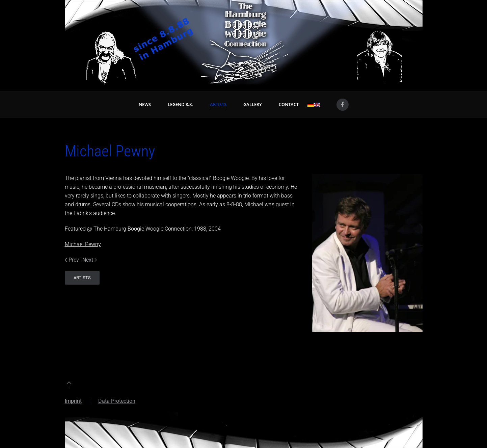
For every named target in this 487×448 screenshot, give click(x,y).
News (145, 104)
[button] (69, 385)
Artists (218, 104)
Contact (289, 104)
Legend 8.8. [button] (180, 104)
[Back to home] (244, 42)
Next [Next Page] (90, 260)
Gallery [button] (253, 104)
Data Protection (117, 401)
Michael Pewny (83, 244)
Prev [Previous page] (72, 260)
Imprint (73, 401)
